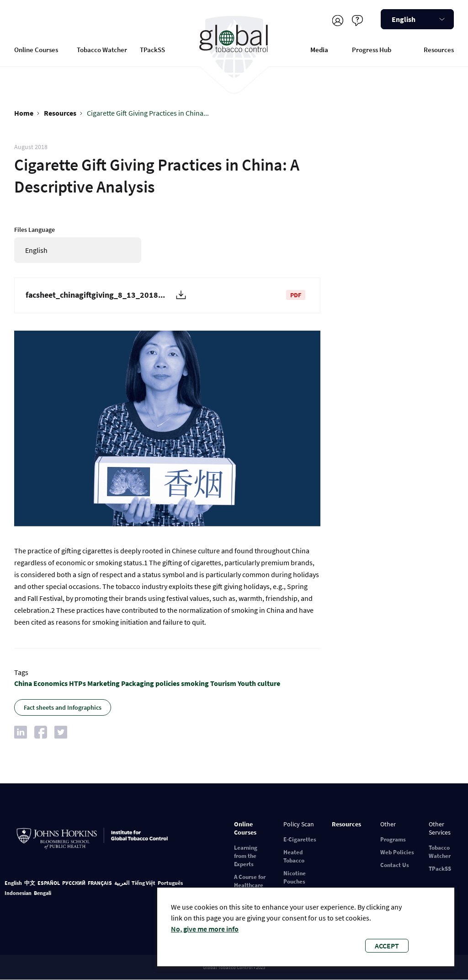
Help (357, 20)
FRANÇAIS (100, 883)
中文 (30, 883)
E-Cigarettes (300, 839)
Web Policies (397, 852)
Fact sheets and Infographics (63, 707)
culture (269, 683)
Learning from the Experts (246, 856)
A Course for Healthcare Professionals (252, 885)
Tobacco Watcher (102, 50)
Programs (393, 839)
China (23, 683)
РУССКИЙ (74, 883)
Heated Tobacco (294, 856)
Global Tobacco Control (234, 47)
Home (24, 113)
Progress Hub (372, 50)
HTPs (77, 683)
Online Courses (36, 50)
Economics (51, 683)
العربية (122, 883)
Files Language (35, 230)
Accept (387, 946)
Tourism (223, 683)
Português (170, 883)
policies (168, 683)
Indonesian (18, 893)
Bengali (43, 893)
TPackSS (152, 50)
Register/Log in (338, 20)
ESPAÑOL (49, 883)
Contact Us (395, 865)
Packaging (138, 683)
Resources (439, 50)
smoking (195, 683)
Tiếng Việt (144, 883)
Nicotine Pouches (295, 877)
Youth (247, 683)
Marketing (104, 683)
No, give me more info (205, 929)
